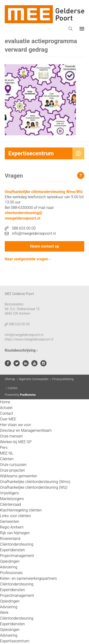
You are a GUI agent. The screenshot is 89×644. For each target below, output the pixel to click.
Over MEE (8, 419)
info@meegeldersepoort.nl (30, 233)
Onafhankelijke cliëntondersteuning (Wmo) (35, 482)
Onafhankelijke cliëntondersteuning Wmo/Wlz (44, 192)
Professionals (11, 573)
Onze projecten (12, 470)
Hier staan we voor (16, 425)
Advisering (9, 567)
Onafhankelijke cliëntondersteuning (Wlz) (34, 487)
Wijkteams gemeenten (19, 476)
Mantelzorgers (12, 499)
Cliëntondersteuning (17, 544)
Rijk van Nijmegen (15, 533)
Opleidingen (10, 561)
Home (5, 402)
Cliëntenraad (10, 504)
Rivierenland (10, 539)
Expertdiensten (12, 550)
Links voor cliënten (15, 516)
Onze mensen (11, 436)
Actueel (6, 408)
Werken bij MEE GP (16, 442)
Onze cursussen (13, 465)
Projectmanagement (17, 556)
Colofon (13, 388)
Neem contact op (44, 246)
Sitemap (10, 379)
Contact (7, 413)
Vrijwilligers (9, 493)
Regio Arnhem (12, 527)
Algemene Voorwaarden (34, 379)
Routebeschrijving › (21, 350)
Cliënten (7, 459)
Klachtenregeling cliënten (21, 510)
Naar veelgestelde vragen (26, 259)
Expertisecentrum (15, 641)
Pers (4, 448)
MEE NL (7, 453)
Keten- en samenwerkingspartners (28, 578)
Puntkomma (28, 395)
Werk (4, 613)
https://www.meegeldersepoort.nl (29, 339)
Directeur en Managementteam (26, 430)
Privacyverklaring (63, 379)
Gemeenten (10, 522)
